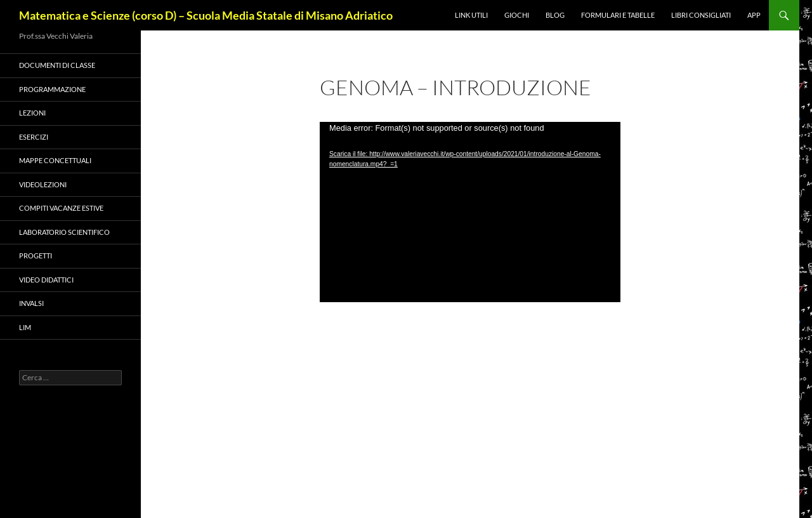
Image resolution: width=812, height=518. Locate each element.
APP (754, 15)
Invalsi (31, 303)
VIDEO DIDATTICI (46, 280)
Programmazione (52, 89)
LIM (25, 327)
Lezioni (32, 113)
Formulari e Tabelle (618, 15)
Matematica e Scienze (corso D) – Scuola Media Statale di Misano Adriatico (206, 15)
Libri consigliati (701, 15)
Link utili (471, 15)
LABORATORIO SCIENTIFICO (64, 232)
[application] (470, 212)
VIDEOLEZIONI (43, 184)
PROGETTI (36, 256)
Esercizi (34, 137)
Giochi (517, 15)
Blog (555, 15)
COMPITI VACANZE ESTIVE (61, 208)
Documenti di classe (57, 65)
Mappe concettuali (55, 160)
